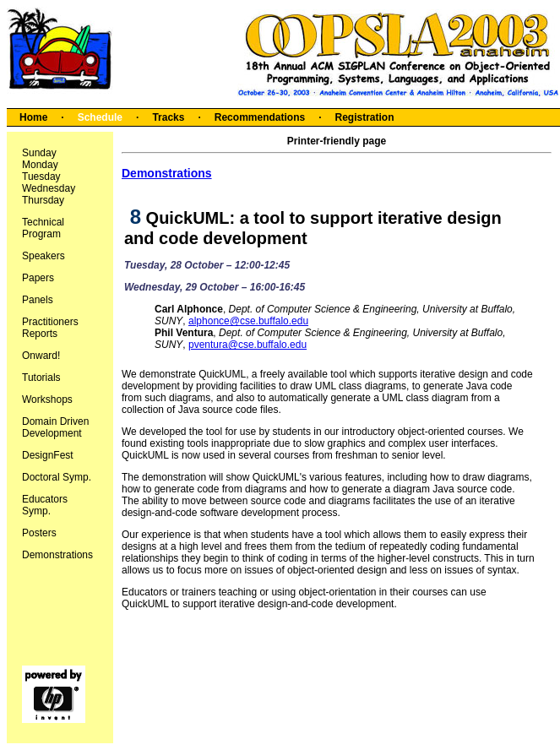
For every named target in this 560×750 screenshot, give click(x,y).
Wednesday (49, 188)
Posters (39, 533)
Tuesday (41, 177)
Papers (38, 278)
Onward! (41, 356)
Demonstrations (57, 555)
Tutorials (41, 378)
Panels (38, 300)
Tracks (168, 117)
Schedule (100, 117)
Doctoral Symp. (57, 477)
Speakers (43, 256)
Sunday (39, 153)
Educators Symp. (45, 505)
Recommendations (260, 117)
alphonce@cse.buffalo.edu (248, 321)
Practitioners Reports (50, 328)
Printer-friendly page (337, 141)
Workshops (47, 399)
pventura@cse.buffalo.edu (247, 345)
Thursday (43, 200)
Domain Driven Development (55, 427)
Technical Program (43, 228)
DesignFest (48, 455)
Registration (364, 117)
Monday (40, 165)
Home (33, 117)
